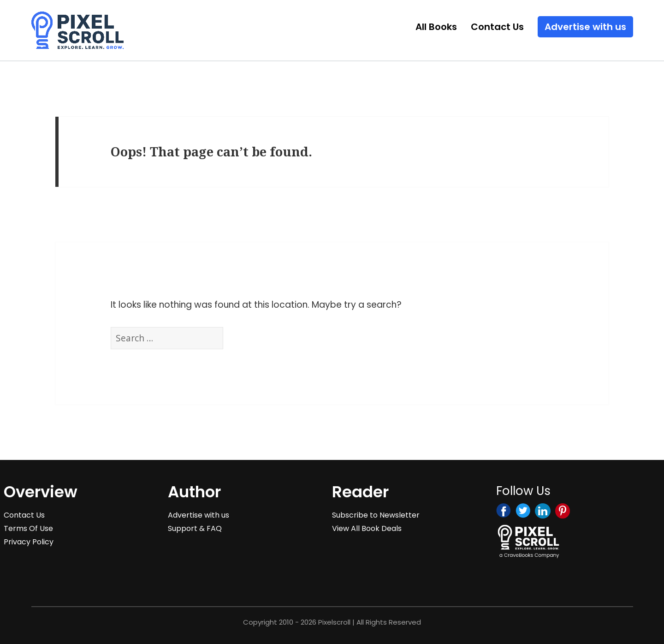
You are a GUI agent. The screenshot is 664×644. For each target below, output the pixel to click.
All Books (436, 27)
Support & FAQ (195, 528)
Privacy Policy (29, 542)
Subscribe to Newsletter (376, 515)
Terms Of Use (28, 528)
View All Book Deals (367, 528)
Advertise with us (585, 27)
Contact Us (497, 27)
